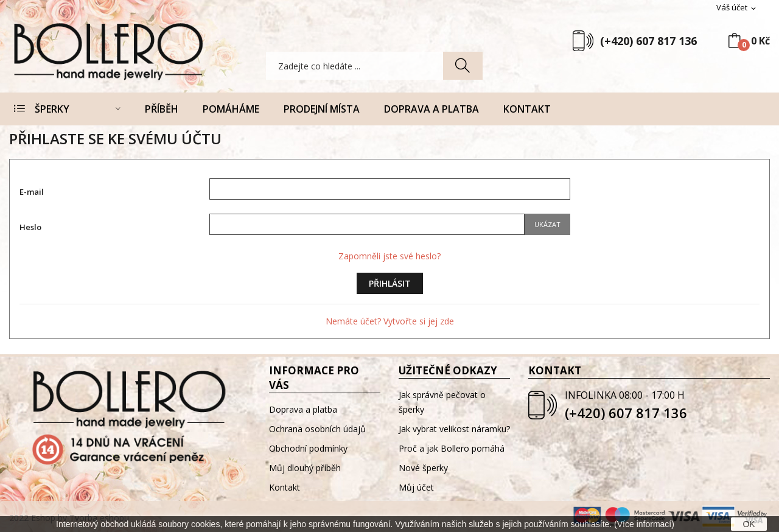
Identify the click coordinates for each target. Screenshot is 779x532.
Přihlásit (390, 283)
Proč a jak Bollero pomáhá (452, 448)
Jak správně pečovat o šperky (442, 402)
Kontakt (285, 487)
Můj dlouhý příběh (305, 468)
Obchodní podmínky (308, 448)
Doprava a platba (303, 409)
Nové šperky (423, 468)
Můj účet (416, 487)
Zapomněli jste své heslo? (389, 256)
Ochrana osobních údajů (317, 429)
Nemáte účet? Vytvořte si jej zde (390, 321)
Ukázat (547, 224)
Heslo (30, 227)
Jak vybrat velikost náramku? (454, 429)
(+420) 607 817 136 (648, 41)
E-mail (32, 192)
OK (749, 524)
